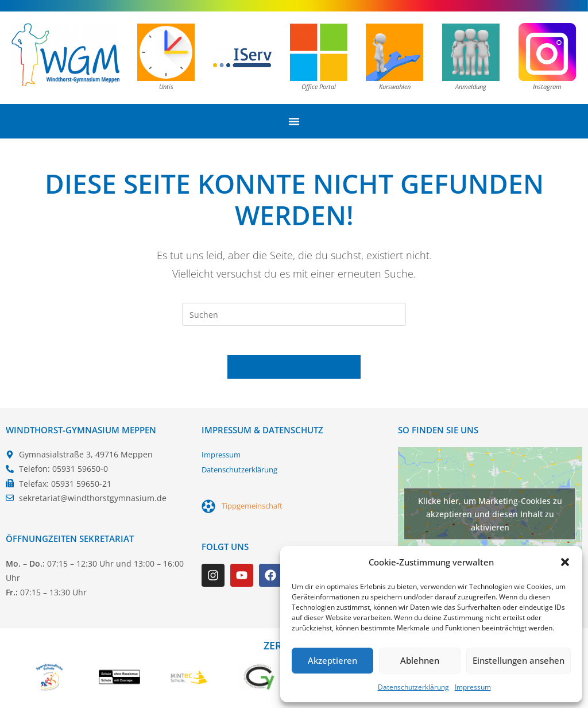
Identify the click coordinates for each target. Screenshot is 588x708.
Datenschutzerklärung (413, 687)
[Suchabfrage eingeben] (294, 314)
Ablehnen (420, 660)
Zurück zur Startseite (294, 372)
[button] (565, 562)
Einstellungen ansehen (519, 660)
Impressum (473, 687)
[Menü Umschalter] (294, 121)
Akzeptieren (332, 660)
